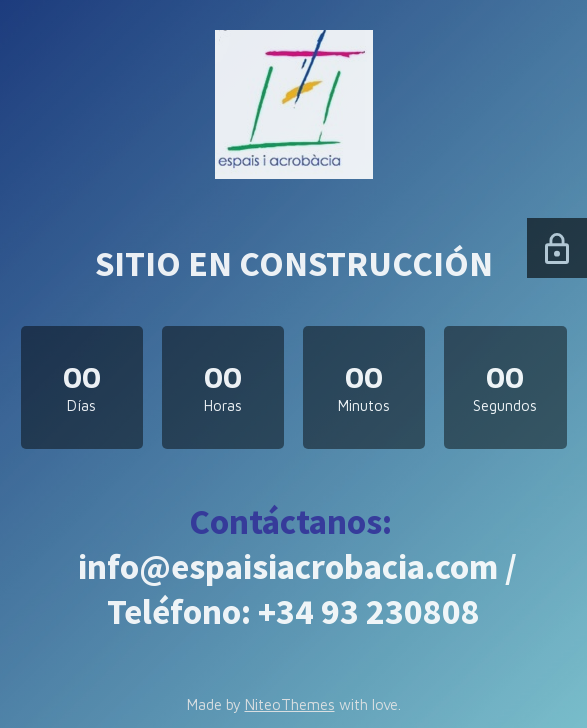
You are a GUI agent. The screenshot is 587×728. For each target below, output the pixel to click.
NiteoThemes (290, 704)
